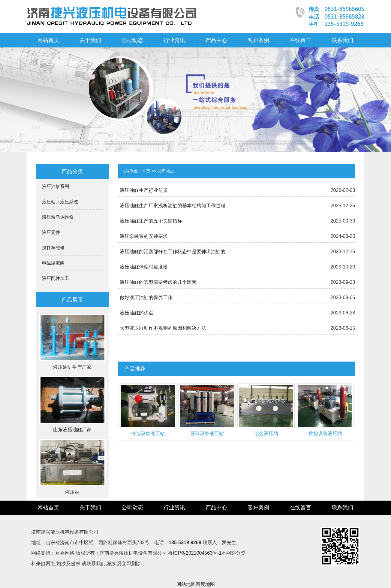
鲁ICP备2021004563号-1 (195, 553)
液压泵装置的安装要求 (144, 236)
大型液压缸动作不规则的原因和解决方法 (163, 328)
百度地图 (205, 584)
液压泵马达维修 (58, 217)
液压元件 (51, 232)
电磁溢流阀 (53, 263)
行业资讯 (174, 40)
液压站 (72, 492)
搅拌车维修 (53, 248)
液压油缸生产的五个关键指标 (151, 221)
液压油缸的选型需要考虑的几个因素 (158, 282)
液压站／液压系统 (60, 202)
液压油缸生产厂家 (72, 367)
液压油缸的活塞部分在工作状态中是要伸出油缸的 (173, 252)
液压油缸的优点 (137, 313)
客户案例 (258, 40)
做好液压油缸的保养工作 (146, 297)
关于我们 (90, 40)
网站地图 (186, 584)
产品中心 (216, 40)
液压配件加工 (56, 278)
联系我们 (342, 40)
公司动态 (132, 40)
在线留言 (300, 40)
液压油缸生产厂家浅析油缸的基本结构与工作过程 (173, 206)
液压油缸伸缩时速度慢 (144, 267)
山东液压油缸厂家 (72, 430)
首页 (146, 171)
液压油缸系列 (56, 186)
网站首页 (48, 40)
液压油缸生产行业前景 (144, 190)
